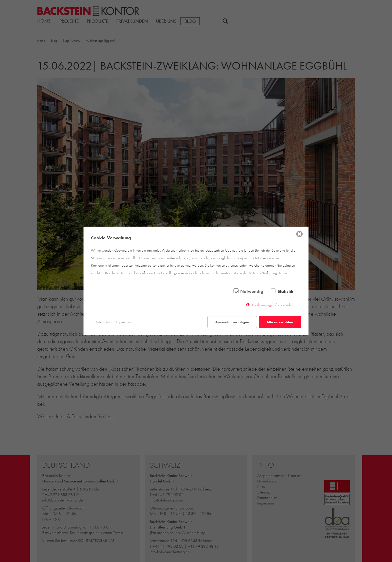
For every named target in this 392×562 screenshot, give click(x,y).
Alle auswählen (280, 322)
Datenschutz (103, 322)
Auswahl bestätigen (232, 322)
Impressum (123, 322)
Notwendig (252, 291)
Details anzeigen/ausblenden (272, 305)
